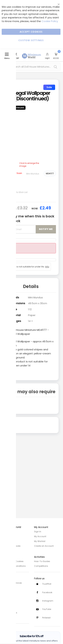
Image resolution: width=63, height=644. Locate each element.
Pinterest (46, 618)
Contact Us (8, 596)
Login (47, 58)
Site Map (7, 541)
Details (31, 286)
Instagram (48, 601)
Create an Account (44, 546)
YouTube (47, 609)
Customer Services (12, 582)
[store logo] (32, 54)
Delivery (6, 587)
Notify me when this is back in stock (31, 219)
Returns (6, 592)
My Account (40, 536)
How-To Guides (42, 561)
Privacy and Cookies (13, 561)
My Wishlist (40, 541)
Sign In (38, 532)
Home (6, 532)
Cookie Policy (50, 21)
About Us (7, 536)
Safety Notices (10, 612)
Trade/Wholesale (11, 546)
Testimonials (9, 616)
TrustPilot (47, 584)
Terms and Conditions (14, 566)
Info (47, 267)
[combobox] (32, 67)
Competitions (41, 566)
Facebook (47, 592)
